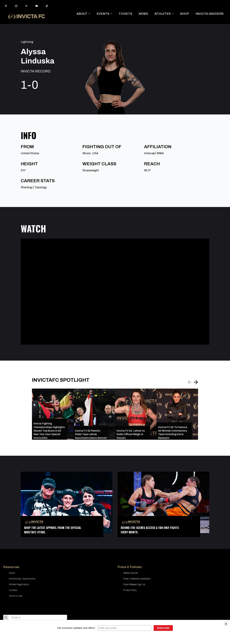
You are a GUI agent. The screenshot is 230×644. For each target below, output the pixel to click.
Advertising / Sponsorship (22, 579)
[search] (6, 617)
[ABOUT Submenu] (90, 14)
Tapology (41, 187)
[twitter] (26, 6)
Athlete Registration (19, 584)
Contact (13, 590)
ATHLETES (163, 14)
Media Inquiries (130, 573)
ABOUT (82, 14)
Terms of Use (15, 596)
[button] (196, 382)
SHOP (185, 14)
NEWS (143, 14)
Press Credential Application (137, 579)
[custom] (47, 6)
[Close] (226, 624)
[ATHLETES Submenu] (174, 14)
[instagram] (16, 6)
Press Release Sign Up (134, 584)
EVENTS (103, 14)
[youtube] (37, 6)
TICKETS (125, 14)
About (12, 573)
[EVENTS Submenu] (112, 14)
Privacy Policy (130, 590)
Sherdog (26, 187)
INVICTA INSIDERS (210, 14)
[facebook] (6, 6)
